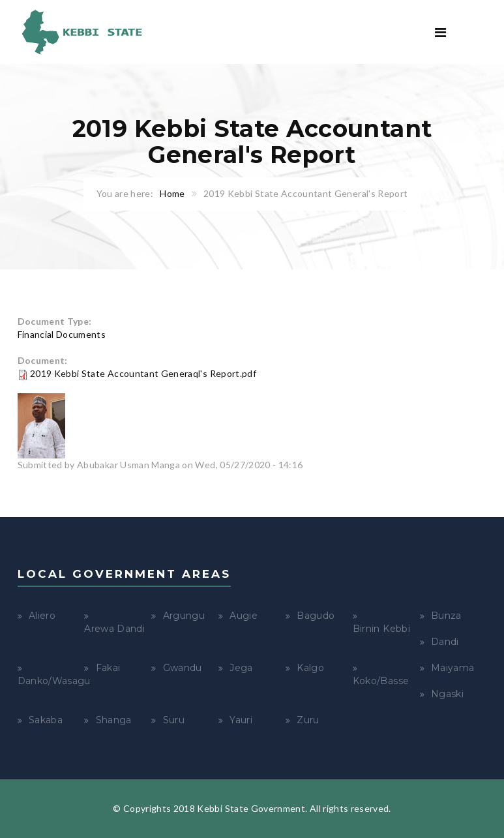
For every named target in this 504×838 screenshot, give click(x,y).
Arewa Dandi (114, 629)
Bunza (446, 616)
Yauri (241, 720)
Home (172, 193)
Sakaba (46, 720)
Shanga (114, 720)
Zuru (308, 720)
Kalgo (310, 668)
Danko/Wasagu (54, 681)
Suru (174, 720)
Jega (241, 668)
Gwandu (183, 668)
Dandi (445, 642)
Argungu (184, 616)
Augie (244, 616)
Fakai (108, 668)
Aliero (42, 616)
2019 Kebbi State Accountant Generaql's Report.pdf (143, 373)
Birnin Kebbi (381, 629)
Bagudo (316, 616)
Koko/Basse (381, 681)
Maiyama (452, 668)
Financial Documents (62, 334)
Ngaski (447, 694)
